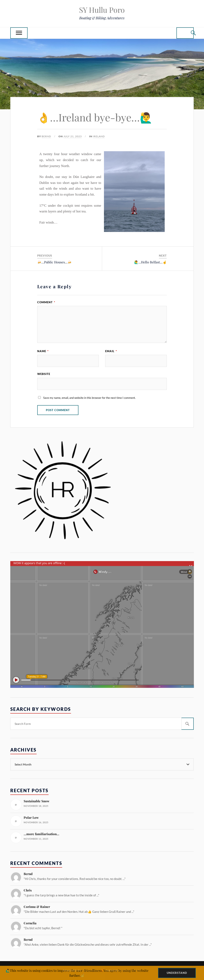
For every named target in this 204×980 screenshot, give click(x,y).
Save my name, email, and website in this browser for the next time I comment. (89, 398)
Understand (177, 973)
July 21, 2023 (73, 136)
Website (44, 374)
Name (43, 351)
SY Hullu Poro (102, 10)
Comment (46, 302)
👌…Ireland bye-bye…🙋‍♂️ (95, 117)
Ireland (99, 136)
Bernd (46, 136)
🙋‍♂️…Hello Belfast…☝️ (150, 262)
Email (111, 351)
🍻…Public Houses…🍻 (54, 262)
